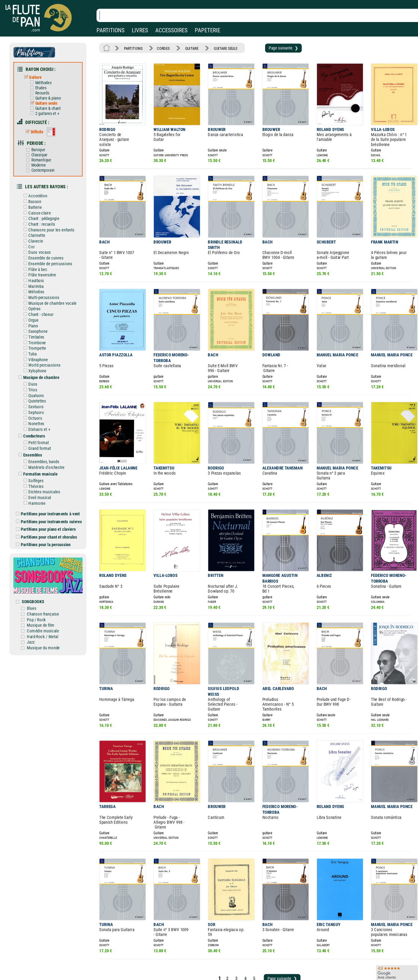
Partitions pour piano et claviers (51, 495)
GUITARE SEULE (218, 47)
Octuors (38, 391)
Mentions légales (128, 951)
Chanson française (48, 574)
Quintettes (39, 376)
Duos (35, 360)
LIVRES (140, 30)
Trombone (39, 321)
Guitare (37, 75)
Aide (184, 951)
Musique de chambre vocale (54, 285)
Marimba (38, 269)
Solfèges (38, 450)
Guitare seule (47, 99)
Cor (34, 232)
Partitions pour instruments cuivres (54, 488)
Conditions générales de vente (144, 960)
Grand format (42, 419)
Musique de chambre (43, 354)
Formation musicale (42, 443)
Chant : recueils (44, 211)
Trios (35, 365)
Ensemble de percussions (52, 248)
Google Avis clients (64, 969)
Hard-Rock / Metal (48, 594)
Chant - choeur (43, 295)
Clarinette (39, 221)
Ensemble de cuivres (47, 243)
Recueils (44, 89)
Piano (36, 305)
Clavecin (38, 227)
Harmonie (39, 470)
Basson (37, 190)
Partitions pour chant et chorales (51, 502)
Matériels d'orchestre (48, 437)
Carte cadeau (192, 960)
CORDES (160, 47)
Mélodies (39, 274)
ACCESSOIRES (171, 30)
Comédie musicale (48, 589)
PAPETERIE (207, 30)
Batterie (37, 195)
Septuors (38, 386)
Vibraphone (40, 337)
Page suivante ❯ (272, 47)
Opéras (37, 290)
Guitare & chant (49, 103)
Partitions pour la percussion (48, 509)
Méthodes (45, 80)
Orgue (36, 300)
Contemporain (44, 161)
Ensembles (35, 426)
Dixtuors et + (41, 402)
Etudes (43, 84)
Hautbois (38, 263)
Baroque (40, 142)
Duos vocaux (41, 237)
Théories (38, 455)
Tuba (35, 332)
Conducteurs (36, 408)
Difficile (39, 125)
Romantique (43, 152)
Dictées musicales (46, 460)
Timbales (39, 316)
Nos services (46, 960)
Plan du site (190, 969)
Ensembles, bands (46, 432)
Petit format (41, 414)
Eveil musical (42, 465)
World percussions (46, 342)
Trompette (39, 326)
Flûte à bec (40, 253)
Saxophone (40, 311)
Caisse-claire (42, 201)
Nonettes (39, 396)
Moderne (40, 156)
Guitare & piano (49, 94)
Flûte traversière (44, 258)
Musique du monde (48, 605)
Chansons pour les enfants (52, 216)
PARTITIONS (111, 30)
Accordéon (40, 185)
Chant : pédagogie (46, 206)
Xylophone (40, 348)
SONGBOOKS (39, 562)
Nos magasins (48, 951)
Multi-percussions (46, 279)
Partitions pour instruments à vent (53, 481)
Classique (41, 147)
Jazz (37, 600)
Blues (38, 568)
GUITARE (186, 47)
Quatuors (38, 370)
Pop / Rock (42, 579)
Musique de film (46, 584)
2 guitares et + (48, 108)
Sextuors (38, 381)
